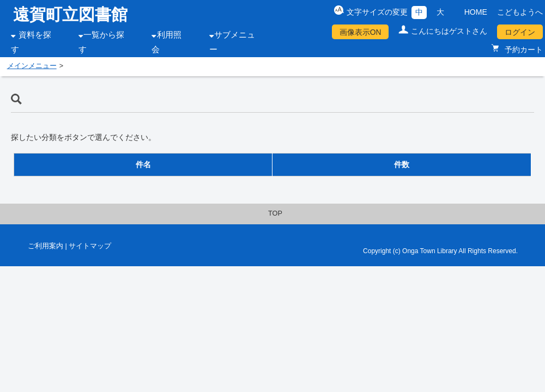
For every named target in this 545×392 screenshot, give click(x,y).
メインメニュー (32, 66)
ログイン (520, 32)
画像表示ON (361, 32)
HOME (476, 12)
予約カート (523, 50)
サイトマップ (90, 246)
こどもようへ (520, 12)
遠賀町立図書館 (70, 14)
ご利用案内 (46, 246)
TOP (275, 213)
